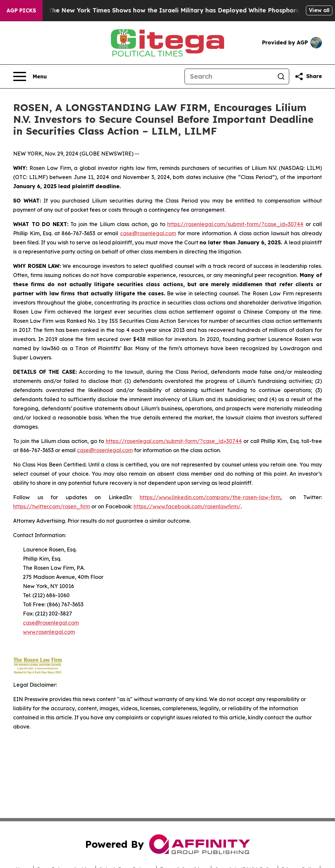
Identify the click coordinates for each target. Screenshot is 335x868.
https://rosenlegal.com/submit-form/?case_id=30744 (235, 224)
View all (319, 10)
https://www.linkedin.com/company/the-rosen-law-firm (210, 497)
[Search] (229, 76)
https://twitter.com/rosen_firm (52, 506)
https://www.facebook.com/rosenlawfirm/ (187, 506)
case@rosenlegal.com (148, 233)
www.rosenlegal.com (49, 632)
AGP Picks (21, 10)
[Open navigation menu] (30, 76)
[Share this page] (308, 76)
